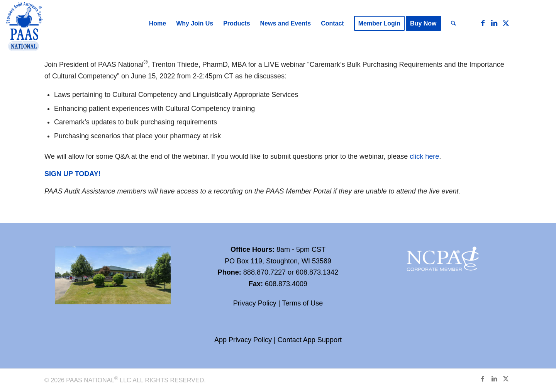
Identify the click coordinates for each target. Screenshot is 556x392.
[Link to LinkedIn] (494, 23)
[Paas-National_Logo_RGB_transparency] (24, 27)
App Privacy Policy (243, 340)
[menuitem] (158, 24)
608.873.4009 (286, 284)
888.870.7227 (264, 272)
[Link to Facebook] (483, 23)
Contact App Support (310, 340)
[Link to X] (506, 23)
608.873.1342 (317, 272)
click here (424, 156)
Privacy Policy (255, 303)
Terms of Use (302, 303)
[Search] (453, 24)
